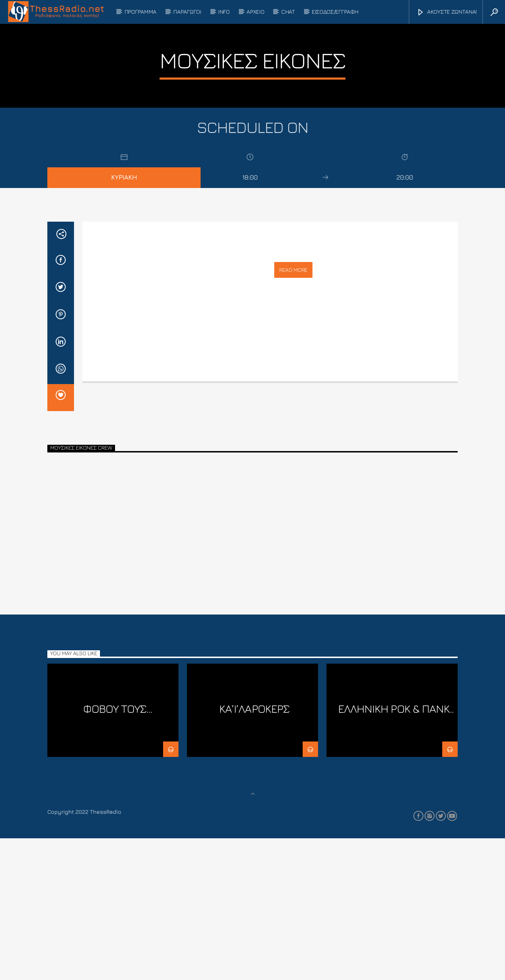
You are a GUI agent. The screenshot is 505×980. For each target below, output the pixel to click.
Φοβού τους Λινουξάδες (114, 856)
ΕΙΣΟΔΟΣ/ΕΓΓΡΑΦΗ (335, 12)
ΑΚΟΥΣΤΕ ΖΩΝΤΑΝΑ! (447, 12)
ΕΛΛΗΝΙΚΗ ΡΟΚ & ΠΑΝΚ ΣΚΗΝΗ (394, 856)
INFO (224, 12)
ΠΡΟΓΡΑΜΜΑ (140, 12)
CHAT (288, 12)
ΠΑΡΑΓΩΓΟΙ (187, 12)
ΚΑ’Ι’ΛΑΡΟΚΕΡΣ (254, 850)
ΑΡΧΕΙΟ (255, 12)
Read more (293, 411)
